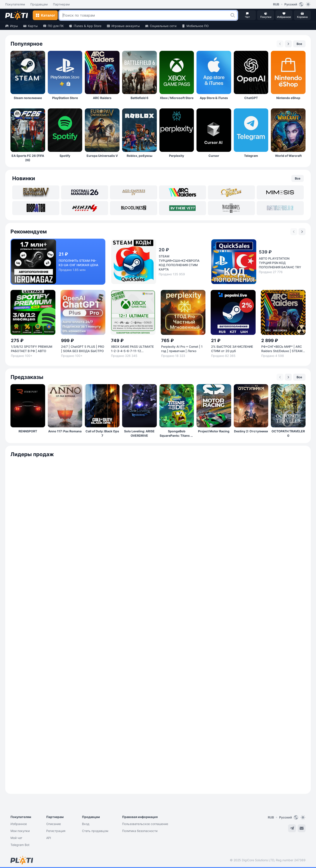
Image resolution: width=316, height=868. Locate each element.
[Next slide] (288, 44)
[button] (233, 15)
